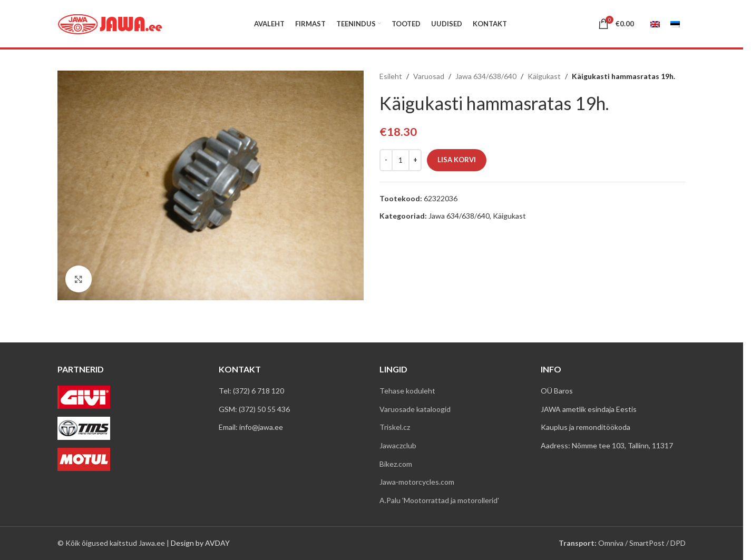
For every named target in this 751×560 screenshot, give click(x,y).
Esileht (391, 76)
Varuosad (429, 76)
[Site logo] (110, 23)
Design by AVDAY (200, 543)
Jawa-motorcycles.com (417, 482)
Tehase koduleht (407, 391)
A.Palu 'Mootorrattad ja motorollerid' (439, 500)
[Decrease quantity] (386, 160)
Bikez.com (396, 464)
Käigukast (544, 76)
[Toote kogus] (401, 160)
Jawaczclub (398, 445)
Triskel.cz (395, 427)
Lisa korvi (457, 160)
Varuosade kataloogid (415, 409)
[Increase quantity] (415, 160)
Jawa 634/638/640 (486, 76)
